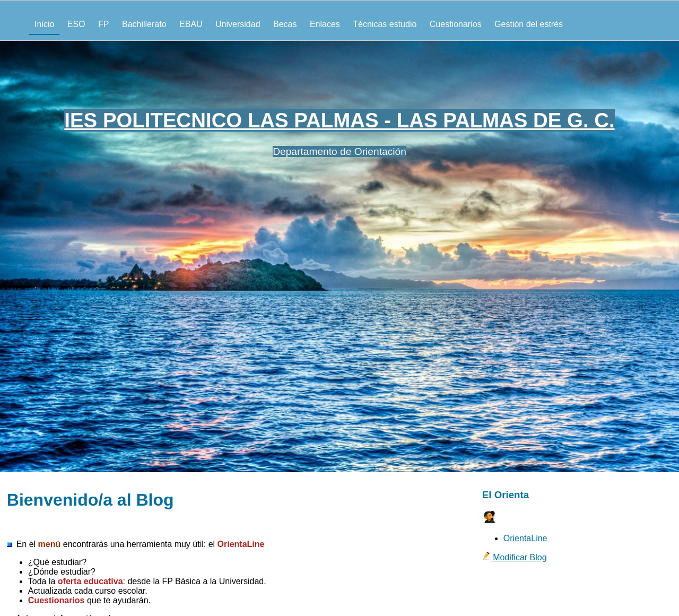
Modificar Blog (515, 557)
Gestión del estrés (529, 24)
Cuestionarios (456, 24)
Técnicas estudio (385, 24)
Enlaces (325, 24)
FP (103, 24)
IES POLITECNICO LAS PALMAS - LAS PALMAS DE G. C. (339, 120)
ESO (76, 24)
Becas (285, 24)
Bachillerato (144, 24)
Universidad (238, 24)
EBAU (191, 24)
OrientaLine (525, 538)
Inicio (44, 24)
